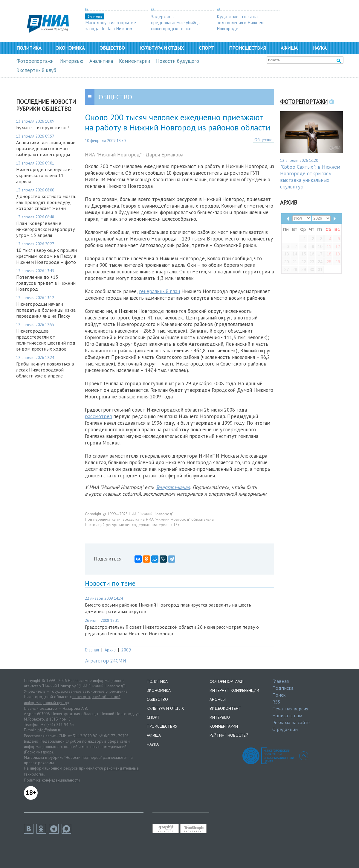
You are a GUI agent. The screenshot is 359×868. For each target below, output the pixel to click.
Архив (110, 650)
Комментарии (135, 61)
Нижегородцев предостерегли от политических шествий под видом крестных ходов (46, 340)
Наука (319, 48)
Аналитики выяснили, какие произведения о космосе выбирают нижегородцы (46, 148)
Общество (112, 48)
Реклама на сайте (291, 722)
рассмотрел (98, 416)
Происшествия (247, 48)
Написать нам (287, 715)
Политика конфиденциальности (52, 780)
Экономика (70, 48)
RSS (276, 702)
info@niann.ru (49, 730)
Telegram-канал (173, 487)
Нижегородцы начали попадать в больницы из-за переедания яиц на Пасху (46, 310)
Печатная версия (290, 709)
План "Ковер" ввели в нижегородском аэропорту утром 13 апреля (46, 229)
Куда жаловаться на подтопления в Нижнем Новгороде (240, 22)
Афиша (289, 48)
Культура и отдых (162, 48)
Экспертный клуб (36, 70)
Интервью (71, 61)
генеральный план (159, 291)
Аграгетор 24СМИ (106, 661)
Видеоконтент (225, 708)
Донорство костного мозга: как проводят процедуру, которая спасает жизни (46, 202)
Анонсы (218, 699)
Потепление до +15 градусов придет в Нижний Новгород (46, 283)
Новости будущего (178, 61)
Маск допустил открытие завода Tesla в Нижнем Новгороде (111, 28)
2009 (126, 650)
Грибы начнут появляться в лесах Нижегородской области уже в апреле (45, 370)
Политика (29, 48)
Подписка (283, 688)
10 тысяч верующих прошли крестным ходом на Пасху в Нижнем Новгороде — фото (46, 256)
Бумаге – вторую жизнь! (42, 127)
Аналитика (101, 61)
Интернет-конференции (234, 690)
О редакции (285, 729)
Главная (92, 650)
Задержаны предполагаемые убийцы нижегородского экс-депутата (176, 25)
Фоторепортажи (35, 61)
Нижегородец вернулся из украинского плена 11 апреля (44, 175)
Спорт (206, 48)
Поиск (279, 695)
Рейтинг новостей (229, 735)
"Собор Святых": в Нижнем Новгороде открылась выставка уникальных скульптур (310, 177)
